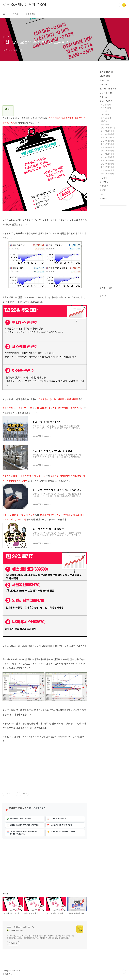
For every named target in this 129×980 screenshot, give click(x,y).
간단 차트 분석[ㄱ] (107, 131)
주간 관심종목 (106, 105)
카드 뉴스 (104, 97)
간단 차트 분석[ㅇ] (107, 154)
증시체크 (104, 80)
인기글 (110, 288)
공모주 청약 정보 (106, 93)
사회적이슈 (104, 186)
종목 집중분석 (106, 118)
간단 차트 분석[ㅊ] (107, 160)
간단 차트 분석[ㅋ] (107, 164)
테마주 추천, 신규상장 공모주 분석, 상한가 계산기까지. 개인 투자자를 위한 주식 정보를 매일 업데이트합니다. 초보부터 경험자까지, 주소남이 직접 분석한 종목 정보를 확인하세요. (41, 937)
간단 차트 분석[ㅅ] (107, 151)
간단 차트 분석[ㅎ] (107, 174)
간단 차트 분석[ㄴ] (107, 134)
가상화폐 (103, 178)
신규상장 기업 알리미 (108, 89)
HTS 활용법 (105, 111)
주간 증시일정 (106, 108)
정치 (102, 194)
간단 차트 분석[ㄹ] (107, 141)
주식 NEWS (105, 124)
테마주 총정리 (105, 76)
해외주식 (104, 121)
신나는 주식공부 (106, 101)
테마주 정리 (31, 14)
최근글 (102, 288)
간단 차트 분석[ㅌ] (107, 167)
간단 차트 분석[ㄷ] (107, 137)
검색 (118, 5)
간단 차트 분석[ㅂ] (107, 147)
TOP (124, 972)
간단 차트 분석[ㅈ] (107, 157)
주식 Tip (103, 84)
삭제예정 (103, 198)
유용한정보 (104, 182)
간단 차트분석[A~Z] (108, 128)
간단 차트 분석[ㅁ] (107, 144)
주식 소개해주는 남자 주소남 (25, 5)
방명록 (15, 14)
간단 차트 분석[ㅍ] (107, 170)
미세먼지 (103, 190)
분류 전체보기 (106, 72)
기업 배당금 (105, 115)
